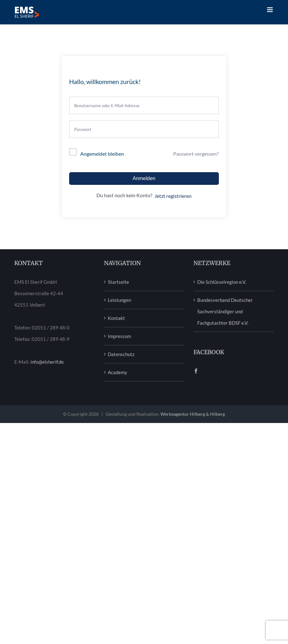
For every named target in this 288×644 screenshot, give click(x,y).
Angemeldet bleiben (102, 154)
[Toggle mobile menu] (270, 10)
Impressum (119, 336)
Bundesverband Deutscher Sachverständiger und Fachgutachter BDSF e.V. (225, 311)
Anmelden (144, 178)
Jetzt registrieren (173, 196)
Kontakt (116, 318)
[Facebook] (196, 371)
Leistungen (119, 300)
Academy (118, 372)
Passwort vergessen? (196, 154)
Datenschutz (121, 354)
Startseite (118, 282)
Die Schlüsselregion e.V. (222, 282)
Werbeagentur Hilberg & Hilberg (193, 414)
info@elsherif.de (47, 362)
